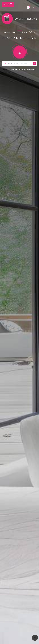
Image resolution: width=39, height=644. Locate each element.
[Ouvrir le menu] (8, 4)
